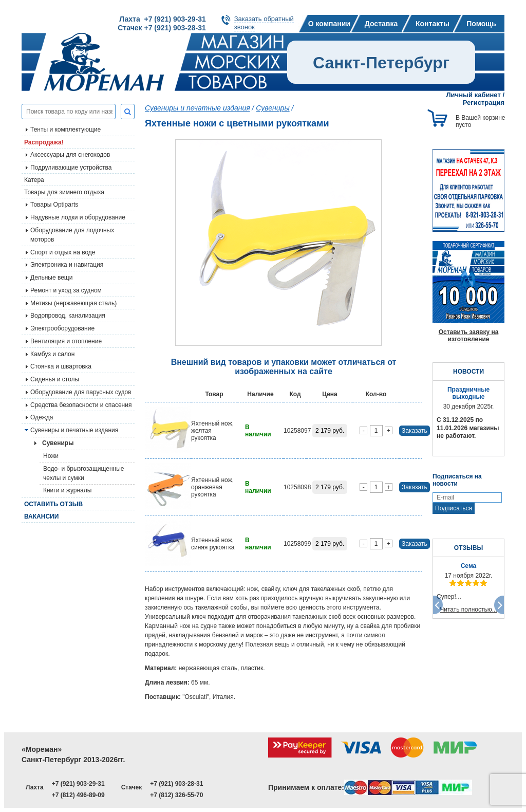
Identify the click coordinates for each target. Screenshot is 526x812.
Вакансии (41, 516)
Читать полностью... (468, 610)
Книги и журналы (67, 490)
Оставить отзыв (53, 504)
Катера (34, 180)
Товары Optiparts (54, 205)
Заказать (415, 431)
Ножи (51, 456)
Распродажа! (44, 142)
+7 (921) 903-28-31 (176, 784)
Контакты (433, 24)
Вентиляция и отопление (66, 341)
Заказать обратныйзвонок (264, 23)
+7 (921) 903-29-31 (78, 784)
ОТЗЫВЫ (468, 548)
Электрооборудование (62, 328)
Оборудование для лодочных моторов (72, 235)
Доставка (381, 24)
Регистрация (484, 103)
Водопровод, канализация (68, 316)
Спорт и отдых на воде (63, 252)
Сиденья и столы (55, 379)
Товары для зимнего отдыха (64, 192)
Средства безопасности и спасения (81, 405)
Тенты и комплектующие (65, 130)
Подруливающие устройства (71, 168)
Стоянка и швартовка (61, 366)
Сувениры (273, 108)
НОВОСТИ (468, 372)
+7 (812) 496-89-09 (78, 795)
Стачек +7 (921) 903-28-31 (162, 28)
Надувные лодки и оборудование (78, 217)
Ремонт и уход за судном (66, 290)
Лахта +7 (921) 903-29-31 (162, 19)
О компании (329, 24)
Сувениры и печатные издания (74, 430)
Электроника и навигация (67, 265)
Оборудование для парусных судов (81, 392)
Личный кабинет (474, 95)
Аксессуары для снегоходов (70, 155)
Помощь (481, 24)
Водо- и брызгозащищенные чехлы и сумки (84, 473)
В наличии (258, 431)
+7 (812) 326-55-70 (176, 795)
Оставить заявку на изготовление (469, 336)
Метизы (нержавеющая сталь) (73, 303)
